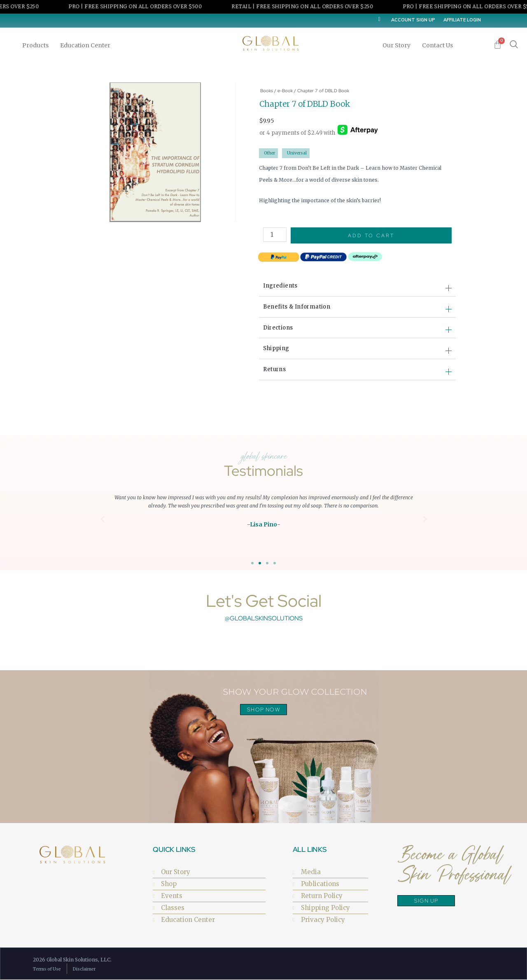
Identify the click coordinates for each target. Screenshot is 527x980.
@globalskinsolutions (264, 618)
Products (37, 45)
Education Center (87, 45)
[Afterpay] (358, 130)
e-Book (285, 91)
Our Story (399, 45)
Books (267, 91)
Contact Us (437, 45)
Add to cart (372, 236)
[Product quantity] (275, 235)
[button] (103, 519)
